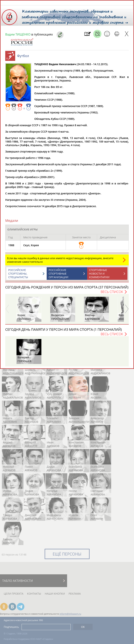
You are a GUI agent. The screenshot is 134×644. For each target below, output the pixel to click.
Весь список (112, 294)
